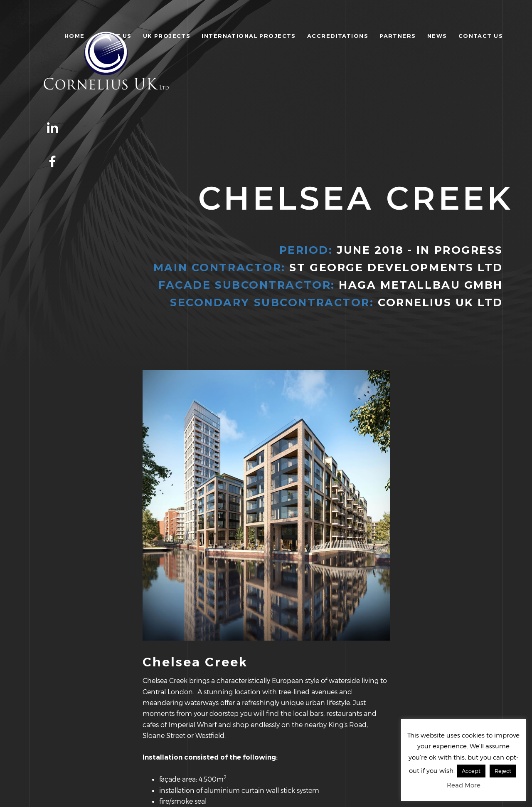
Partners (398, 36)
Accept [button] (471, 771)
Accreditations (338, 36)
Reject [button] (503, 771)
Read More (464, 785)
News (437, 36)
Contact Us (481, 36)
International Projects (249, 36)
